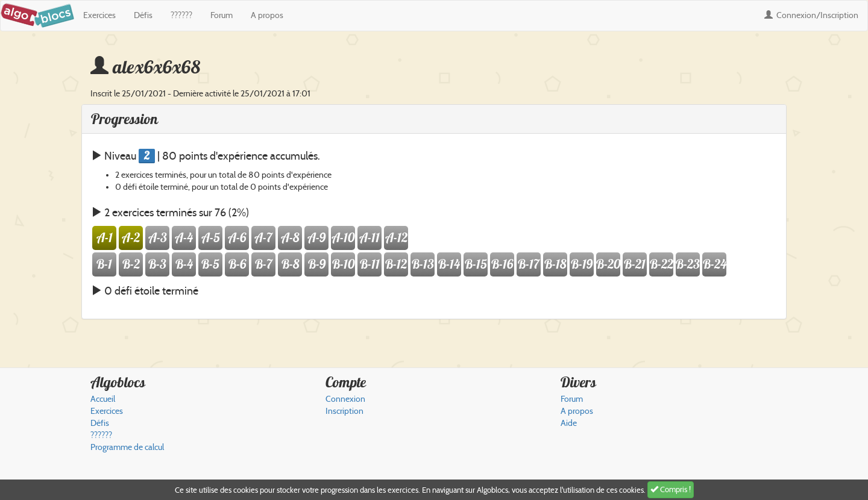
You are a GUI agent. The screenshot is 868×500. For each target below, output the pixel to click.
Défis (143, 15)
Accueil (103, 399)
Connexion (811, 15)
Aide (569, 423)
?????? (181, 15)
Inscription (344, 411)
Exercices (99, 15)
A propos (267, 15)
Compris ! (671, 489)
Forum (222, 15)
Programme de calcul (127, 447)
